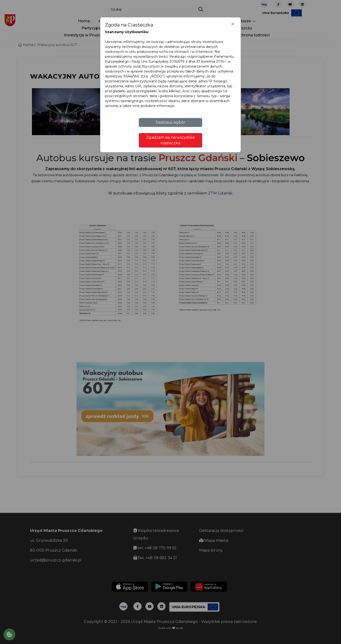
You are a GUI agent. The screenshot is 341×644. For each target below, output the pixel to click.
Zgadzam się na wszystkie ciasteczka (170, 140)
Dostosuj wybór (171, 122)
